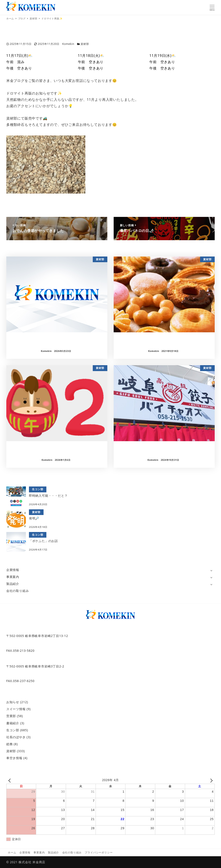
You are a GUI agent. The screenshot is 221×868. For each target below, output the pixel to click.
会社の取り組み (18, 591)
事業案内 (13, 577)
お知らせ (13, 702)
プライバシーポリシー (99, 852)
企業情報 (13, 570)
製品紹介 (13, 584)
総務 (10, 744)
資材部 (85, 44)
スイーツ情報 (16, 709)
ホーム (12, 852)
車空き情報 (14, 758)
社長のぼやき (16, 737)
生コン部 (13, 730)
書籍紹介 (13, 723)
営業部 (11, 716)
